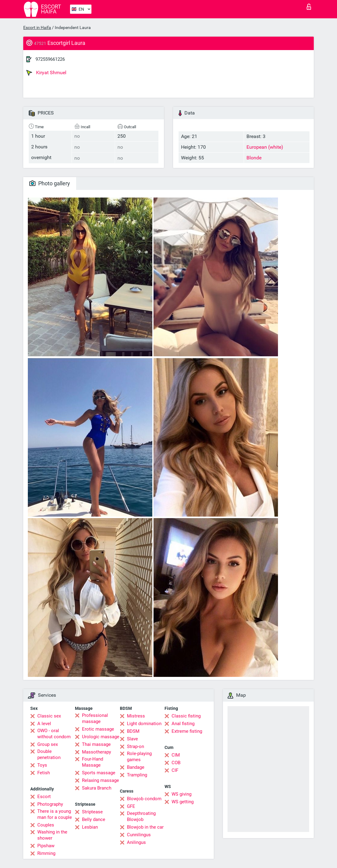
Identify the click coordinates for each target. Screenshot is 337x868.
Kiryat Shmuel (46, 73)
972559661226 (50, 59)
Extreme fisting (187, 731)
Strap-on (135, 746)
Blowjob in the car (145, 827)
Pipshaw (46, 846)
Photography (50, 804)
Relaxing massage (100, 780)
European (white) (265, 147)
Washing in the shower (52, 835)
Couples (46, 825)
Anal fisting (183, 724)
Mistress (136, 716)
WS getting (183, 802)
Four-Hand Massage (93, 762)
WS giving (181, 794)
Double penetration (49, 754)
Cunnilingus (139, 835)
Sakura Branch (97, 788)
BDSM (133, 731)
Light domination (144, 724)
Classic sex (49, 716)
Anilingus (136, 842)
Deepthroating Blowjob (141, 816)
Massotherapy (96, 752)
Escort (44, 797)
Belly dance (94, 819)
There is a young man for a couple (55, 814)
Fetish (44, 773)
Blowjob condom (144, 799)
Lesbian (90, 827)
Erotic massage (98, 729)
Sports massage (99, 773)
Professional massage (95, 718)
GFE (131, 806)
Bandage (136, 767)
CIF (175, 770)
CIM (176, 755)
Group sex (48, 744)
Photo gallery (50, 183)
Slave (132, 739)
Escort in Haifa (37, 27)
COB (176, 763)
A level (44, 724)
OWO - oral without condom (54, 734)
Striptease (92, 812)
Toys (42, 765)
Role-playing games (139, 757)
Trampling (137, 775)
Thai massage (96, 744)
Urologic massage (101, 737)
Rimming (46, 853)
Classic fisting (186, 716)
